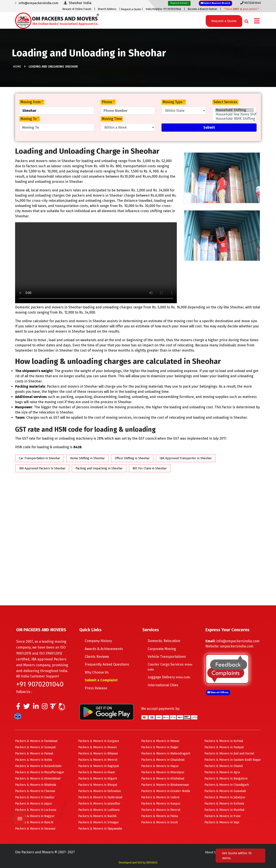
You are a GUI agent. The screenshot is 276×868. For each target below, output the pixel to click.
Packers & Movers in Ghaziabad (163, 760)
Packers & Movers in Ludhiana (99, 810)
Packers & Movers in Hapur (160, 766)
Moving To (30, 119)
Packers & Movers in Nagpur (35, 816)
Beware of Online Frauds (77, 9)
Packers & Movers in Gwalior (35, 797)
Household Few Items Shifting (234, 114)
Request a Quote (131, 9)
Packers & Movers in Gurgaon (99, 741)
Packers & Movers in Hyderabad (100, 797)
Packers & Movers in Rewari (97, 747)
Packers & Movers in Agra (222, 772)
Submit (209, 127)
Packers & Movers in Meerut (98, 760)
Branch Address (107, 9)
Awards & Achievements (104, 649)
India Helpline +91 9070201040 (163, 9)
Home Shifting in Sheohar (87, 458)
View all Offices (218, 692)
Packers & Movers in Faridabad (36, 741)
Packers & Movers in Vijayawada (100, 829)
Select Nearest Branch (216, 3)
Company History (98, 641)
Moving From (32, 102)
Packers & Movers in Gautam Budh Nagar (233, 760)
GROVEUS (152, 863)
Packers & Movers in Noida (34, 760)
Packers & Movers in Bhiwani (98, 754)
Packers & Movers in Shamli (224, 766)
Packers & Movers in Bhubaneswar (165, 785)
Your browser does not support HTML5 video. (96, 263)
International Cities (163, 685)
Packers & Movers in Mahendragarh (166, 754)
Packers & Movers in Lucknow (36, 810)
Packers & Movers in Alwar (97, 772)
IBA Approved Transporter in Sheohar (186, 458)
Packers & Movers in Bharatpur (163, 772)
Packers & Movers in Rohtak (224, 741)
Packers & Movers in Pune (223, 816)
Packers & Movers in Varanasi (35, 829)
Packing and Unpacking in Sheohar (99, 468)
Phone (108, 102)
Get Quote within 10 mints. (237, 856)
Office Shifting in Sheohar (132, 458)
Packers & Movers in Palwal (34, 754)
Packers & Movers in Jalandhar (99, 804)
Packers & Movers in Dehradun (100, 791)
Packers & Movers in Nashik (97, 816)
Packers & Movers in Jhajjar (160, 747)
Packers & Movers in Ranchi (34, 822)
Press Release (96, 688)
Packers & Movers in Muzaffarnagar (40, 772)
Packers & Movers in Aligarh (98, 779)
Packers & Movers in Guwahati (225, 791)
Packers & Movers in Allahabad (163, 779)
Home (17, 67)
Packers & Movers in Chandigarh (227, 785)
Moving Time (112, 119)
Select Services (225, 102)
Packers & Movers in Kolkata (224, 804)
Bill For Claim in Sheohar (150, 468)
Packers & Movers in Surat (159, 822)
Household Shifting (234, 110)
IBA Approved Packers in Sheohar (42, 468)
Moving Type (174, 102)
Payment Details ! (179, 3)
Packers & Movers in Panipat (224, 747)
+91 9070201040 (40, 684)
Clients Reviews (97, 657)
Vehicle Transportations (167, 657)
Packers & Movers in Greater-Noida (166, 791)
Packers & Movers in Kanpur (161, 804)
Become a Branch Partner (202, 9)
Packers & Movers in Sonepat (35, 747)
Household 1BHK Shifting (234, 119)
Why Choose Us (97, 672)
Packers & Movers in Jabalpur (225, 797)
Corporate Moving (162, 649)
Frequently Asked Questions (107, 664)
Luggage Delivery (169, 677)
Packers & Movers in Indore (160, 797)
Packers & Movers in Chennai (35, 791)
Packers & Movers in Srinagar (99, 822)
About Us (211, 852)
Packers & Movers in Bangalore (226, 779)
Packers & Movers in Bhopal (98, 785)
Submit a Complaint (101, 680)
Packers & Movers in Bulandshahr (38, 766)
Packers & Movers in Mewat (160, 741)
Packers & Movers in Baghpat (99, 766)
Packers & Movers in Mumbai (224, 810)
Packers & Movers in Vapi (222, 822)
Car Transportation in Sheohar (40, 458)
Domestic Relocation (164, 641)
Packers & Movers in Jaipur (34, 804)
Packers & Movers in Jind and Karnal (229, 754)
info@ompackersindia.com (238, 641)
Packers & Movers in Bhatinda (36, 785)
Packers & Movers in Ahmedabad (38, 779)
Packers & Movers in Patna (160, 816)
